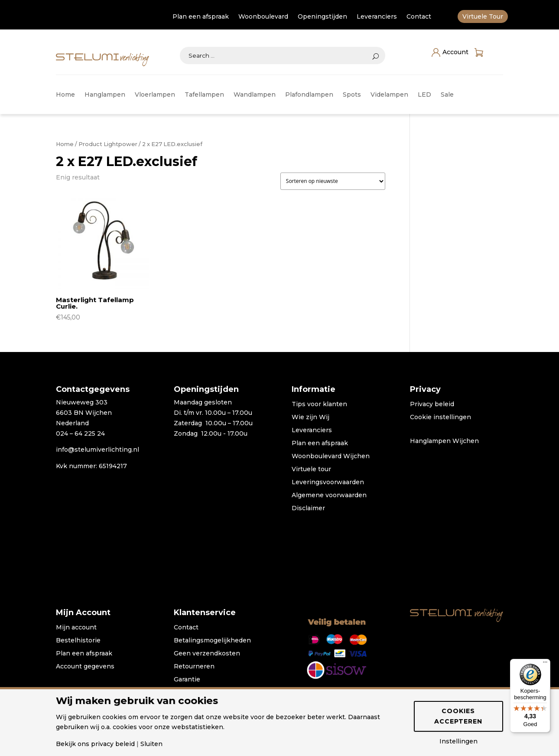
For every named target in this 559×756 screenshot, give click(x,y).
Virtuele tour (311, 469)
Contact (419, 17)
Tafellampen (204, 95)
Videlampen (389, 95)
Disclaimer (308, 508)
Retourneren (194, 667)
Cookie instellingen (440, 417)
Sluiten (151, 744)
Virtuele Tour (483, 17)
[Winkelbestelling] (333, 181)
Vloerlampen (155, 95)
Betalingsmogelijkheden (212, 641)
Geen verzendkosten (207, 654)
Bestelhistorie (78, 641)
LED (424, 95)
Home (65, 95)
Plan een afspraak (201, 17)
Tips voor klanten (319, 404)
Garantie (187, 680)
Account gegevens (85, 667)
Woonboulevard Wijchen (331, 456)
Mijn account (76, 628)
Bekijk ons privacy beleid (95, 744)
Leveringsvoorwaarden (328, 482)
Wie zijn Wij (310, 417)
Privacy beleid (432, 404)
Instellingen (458, 741)
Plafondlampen (309, 95)
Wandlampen (255, 95)
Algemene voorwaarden (329, 495)
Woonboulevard (263, 17)
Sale (447, 95)
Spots (352, 95)
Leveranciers (377, 17)
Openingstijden (322, 17)
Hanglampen (105, 95)
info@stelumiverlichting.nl (97, 450)
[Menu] (545, 664)
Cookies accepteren (458, 716)
